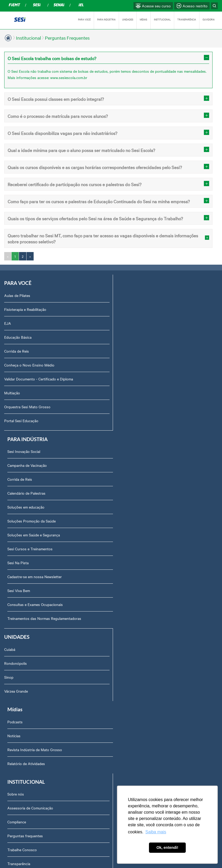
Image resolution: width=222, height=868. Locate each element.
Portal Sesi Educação (21, 421)
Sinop (9, 521)
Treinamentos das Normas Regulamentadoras (151, 462)
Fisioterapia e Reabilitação (25, 309)
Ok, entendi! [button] (167, 848)
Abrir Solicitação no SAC (27, 705)
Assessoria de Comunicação (30, 580)
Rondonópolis (16, 508)
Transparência (19, 636)
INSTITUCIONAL (162, 19)
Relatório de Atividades (133, 535)
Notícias (121, 508)
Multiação (12, 393)
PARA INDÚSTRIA (106, 19)
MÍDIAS (143, 19)
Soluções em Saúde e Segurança (141, 379)
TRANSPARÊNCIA (187, 19)
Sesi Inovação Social (131, 295)
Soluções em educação (133, 351)
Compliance (17, 594)
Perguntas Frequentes (67, 38)
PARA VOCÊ (84, 19)
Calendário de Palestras (133, 337)
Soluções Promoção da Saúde (138, 365)
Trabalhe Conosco (22, 622)
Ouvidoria (15, 691)
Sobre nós (16, 566)
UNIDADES (128, 19)
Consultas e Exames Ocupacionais (142, 448)
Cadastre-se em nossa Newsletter (141, 421)
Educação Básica (18, 337)
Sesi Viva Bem (126, 435)
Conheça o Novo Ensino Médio (29, 365)
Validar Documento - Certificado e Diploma (39, 379)
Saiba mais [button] (156, 832)
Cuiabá (10, 494)
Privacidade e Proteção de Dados (34, 747)
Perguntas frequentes (25, 608)
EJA (8, 323)
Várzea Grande (16, 535)
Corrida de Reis (17, 351)
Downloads (16, 719)
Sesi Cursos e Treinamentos (137, 393)
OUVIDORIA (209, 19)
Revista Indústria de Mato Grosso (142, 521)
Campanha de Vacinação (134, 309)
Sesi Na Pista (125, 407)
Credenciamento (20, 733)
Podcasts (122, 494)
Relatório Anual (20, 677)
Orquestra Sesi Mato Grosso (27, 407)
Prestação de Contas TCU (29, 663)
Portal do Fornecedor (25, 650)
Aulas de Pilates (17, 295)
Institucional (29, 38)
